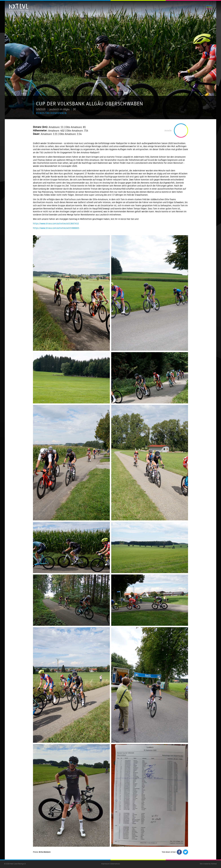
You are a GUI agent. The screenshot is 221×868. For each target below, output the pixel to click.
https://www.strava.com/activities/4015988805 (56, 228)
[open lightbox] (71, 293)
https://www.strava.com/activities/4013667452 (56, 223)
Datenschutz (115, 864)
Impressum (105, 864)
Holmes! (214, 864)
